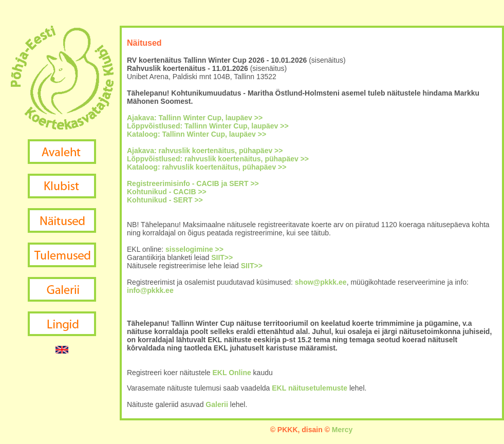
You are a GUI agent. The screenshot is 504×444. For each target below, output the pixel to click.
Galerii (217, 404)
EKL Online (232, 373)
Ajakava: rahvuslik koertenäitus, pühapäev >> (205, 151)
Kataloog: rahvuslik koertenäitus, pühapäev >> (207, 167)
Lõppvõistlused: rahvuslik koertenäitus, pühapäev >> (218, 159)
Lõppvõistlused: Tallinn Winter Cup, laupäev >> (208, 126)
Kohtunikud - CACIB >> (167, 192)
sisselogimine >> (194, 249)
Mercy (342, 430)
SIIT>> (222, 257)
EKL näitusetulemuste (310, 388)
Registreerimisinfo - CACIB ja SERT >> (193, 183)
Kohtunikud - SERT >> (165, 200)
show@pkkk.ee (321, 282)
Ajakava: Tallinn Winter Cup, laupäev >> (195, 118)
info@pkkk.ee (150, 290)
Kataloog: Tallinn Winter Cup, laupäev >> (197, 134)
